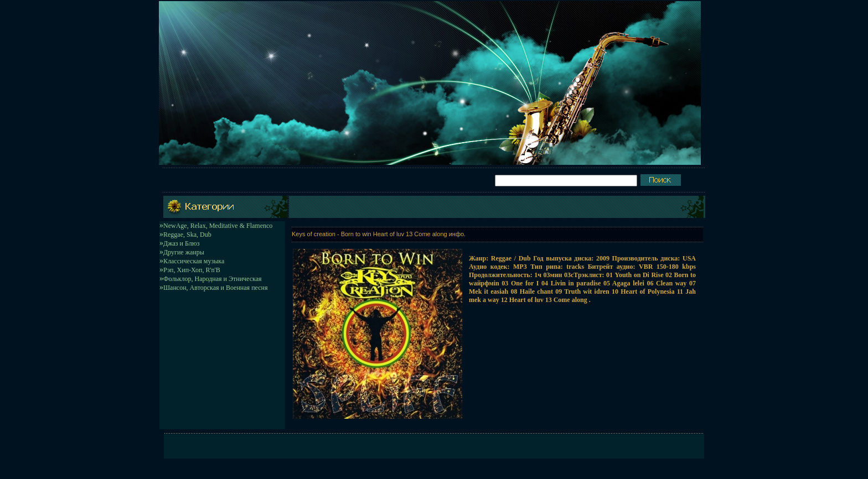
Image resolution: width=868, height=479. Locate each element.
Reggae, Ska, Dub (187, 235)
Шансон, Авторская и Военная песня (215, 288)
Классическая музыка (194, 261)
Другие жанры (184, 252)
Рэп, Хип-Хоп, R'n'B (192, 270)
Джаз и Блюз (181, 243)
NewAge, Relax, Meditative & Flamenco (218, 226)
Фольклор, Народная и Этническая (213, 279)
